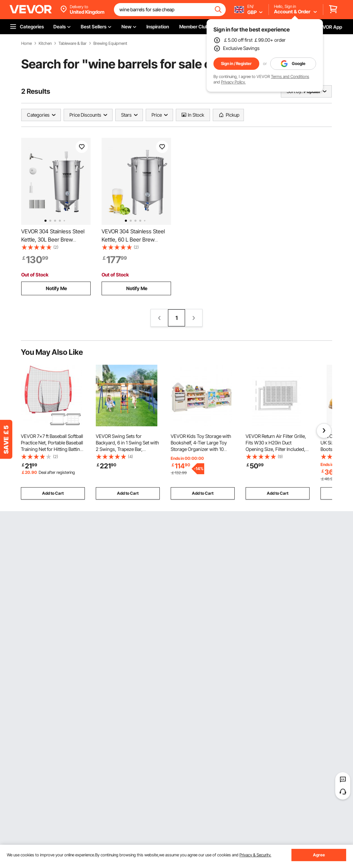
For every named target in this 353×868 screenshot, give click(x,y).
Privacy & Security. (255, 855)
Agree (319, 855)
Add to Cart (53, 493)
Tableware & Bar (73, 43)
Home (27, 43)
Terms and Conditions (290, 76)
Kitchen (45, 43)
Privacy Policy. (233, 82)
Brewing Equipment (110, 43)
